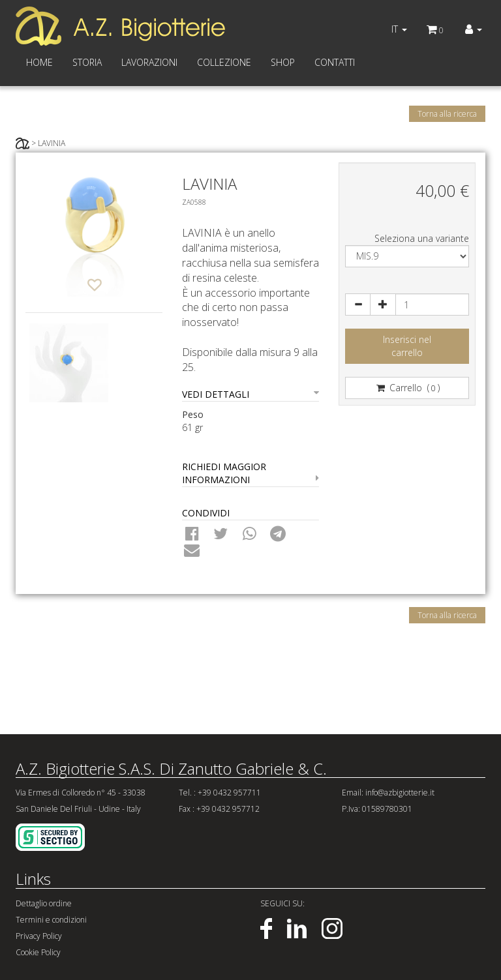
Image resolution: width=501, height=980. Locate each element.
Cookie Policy (38, 952)
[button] (474, 29)
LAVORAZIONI (149, 62)
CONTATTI (335, 62)
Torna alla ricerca (447, 114)
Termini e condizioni (51, 920)
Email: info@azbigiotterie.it (388, 793)
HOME (39, 62)
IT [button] (399, 29)
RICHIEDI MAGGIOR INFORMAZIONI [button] (250, 473)
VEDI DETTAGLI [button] (250, 394)
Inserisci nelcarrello (407, 346)
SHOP (283, 62)
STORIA (87, 62)
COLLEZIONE (224, 62)
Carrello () (407, 388)
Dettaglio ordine (44, 903)
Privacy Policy (39, 936)
